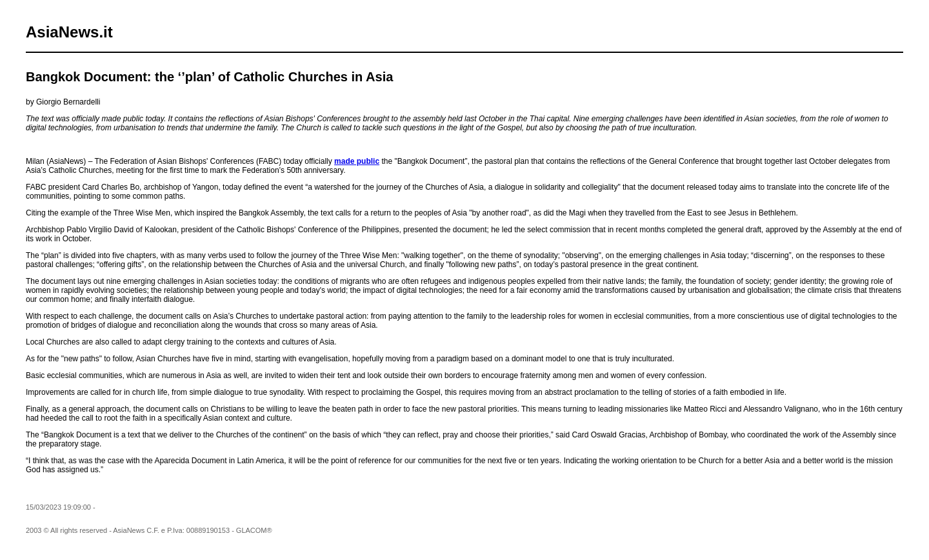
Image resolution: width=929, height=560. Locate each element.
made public (357, 161)
